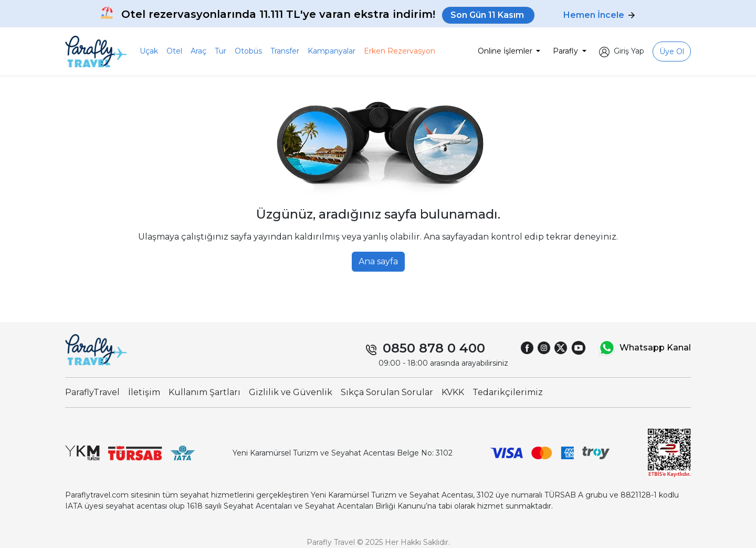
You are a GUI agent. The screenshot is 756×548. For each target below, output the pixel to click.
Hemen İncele (599, 15)
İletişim (144, 392)
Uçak (149, 51)
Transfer (285, 51)
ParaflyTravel (92, 392)
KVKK (453, 392)
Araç (198, 51)
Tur (220, 51)
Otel (174, 51)
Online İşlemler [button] (506, 51)
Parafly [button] (566, 51)
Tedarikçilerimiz (508, 392)
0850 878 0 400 (434, 348)
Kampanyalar (332, 51)
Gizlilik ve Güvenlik (291, 392)
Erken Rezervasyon (400, 51)
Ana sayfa (378, 261)
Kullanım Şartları (204, 392)
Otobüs (248, 51)
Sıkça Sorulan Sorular (387, 392)
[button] (622, 51)
